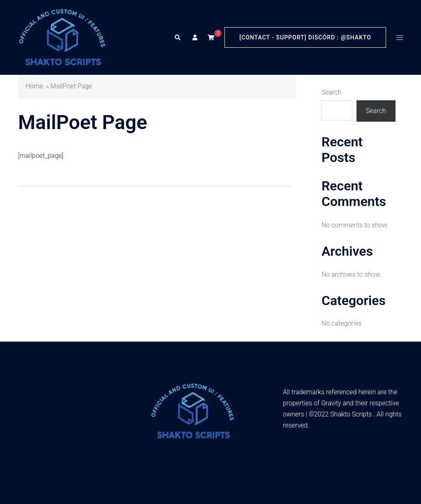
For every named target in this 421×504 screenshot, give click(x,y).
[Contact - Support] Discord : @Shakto (305, 37)
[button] (177, 37)
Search (332, 92)
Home (34, 86)
